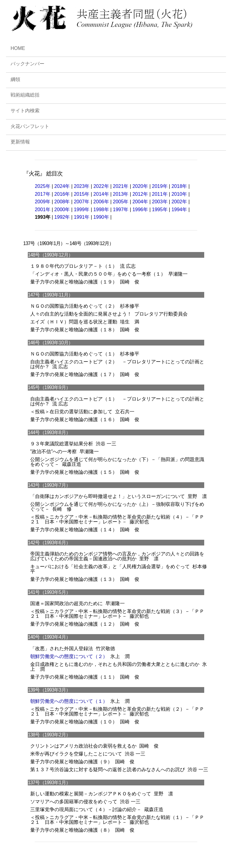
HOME (18, 48)
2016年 (62, 194)
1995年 (160, 210)
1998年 (101, 210)
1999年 (82, 210)
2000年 (62, 210)
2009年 (43, 202)
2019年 (160, 186)
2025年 (43, 186)
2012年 (140, 194)
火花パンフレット (30, 126)
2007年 (82, 202)
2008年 (62, 202)
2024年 (62, 186)
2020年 (140, 186)
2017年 (43, 194)
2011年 (160, 194)
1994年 (179, 210)
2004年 (140, 202)
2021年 (121, 186)
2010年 (179, 194)
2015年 (82, 194)
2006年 (101, 202)
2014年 (101, 194)
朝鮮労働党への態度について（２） (69, 656)
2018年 (179, 186)
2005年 (121, 202)
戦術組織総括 (25, 95)
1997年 (121, 210)
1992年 (62, 217)
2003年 (160, 202)
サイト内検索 (25, 111)
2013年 (121, 194)
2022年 (101, 186)
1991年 (82, 217)
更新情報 (20, 142)
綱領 (15, 79)
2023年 (82, 186)
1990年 (101, 217)
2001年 (43, 210)
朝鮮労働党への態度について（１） (69, 701)
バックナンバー (27, 64)
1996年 (140, 210)
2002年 (179, 202)
